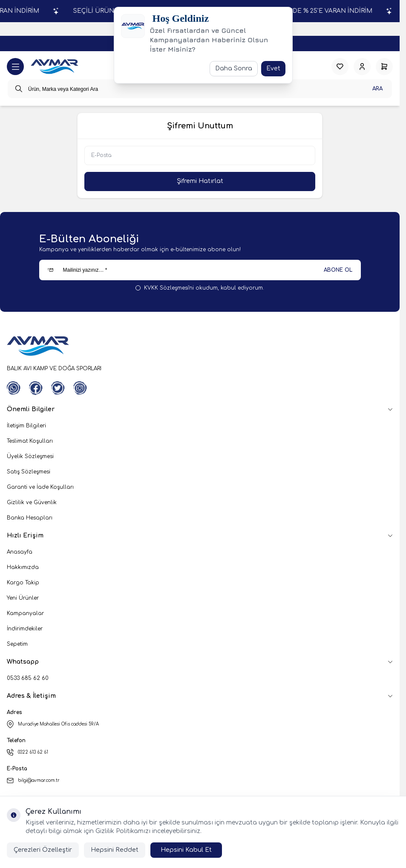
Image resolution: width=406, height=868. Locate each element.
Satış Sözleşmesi (29, 472)
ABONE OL (338, 270)
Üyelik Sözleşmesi (30, 456)
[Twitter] (58, 388)
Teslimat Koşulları (30, 441)
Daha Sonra (234, 68)
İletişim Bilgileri (26, 426)
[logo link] (55, 67)
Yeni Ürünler (23, 598)
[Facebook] (36, 388)
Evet (273, 68)
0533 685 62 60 (28, 678)
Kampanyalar (25, 613)
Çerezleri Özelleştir (43, 850)
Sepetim (17, 644)
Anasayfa (20, 552)
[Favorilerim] (340, 67)
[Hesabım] (362, 67)
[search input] (200, 89)
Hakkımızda (23, 567)
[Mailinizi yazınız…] (200, 270)
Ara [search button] (377, 89)
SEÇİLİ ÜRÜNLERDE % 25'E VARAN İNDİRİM (333, 11)
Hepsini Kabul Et (186, 850)
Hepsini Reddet (115, 850)
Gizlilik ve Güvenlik (32, 502)
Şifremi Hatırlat (200, 181)
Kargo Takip (23, 583)
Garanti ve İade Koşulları (40, 487)
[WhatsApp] (14, 388)
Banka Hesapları (30, 518)
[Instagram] (80, 388)
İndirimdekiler (25, 629)
